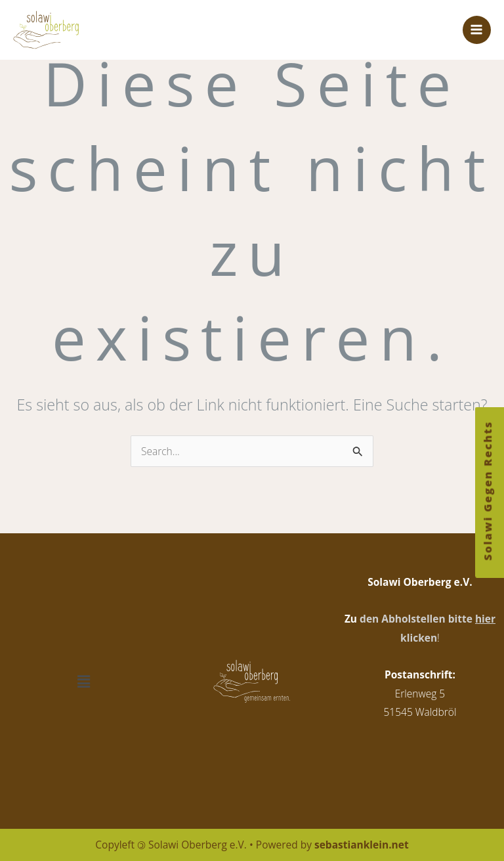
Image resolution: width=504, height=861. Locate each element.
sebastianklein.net (362, 845)
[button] (84, 681)
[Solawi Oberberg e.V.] (52, 30)
